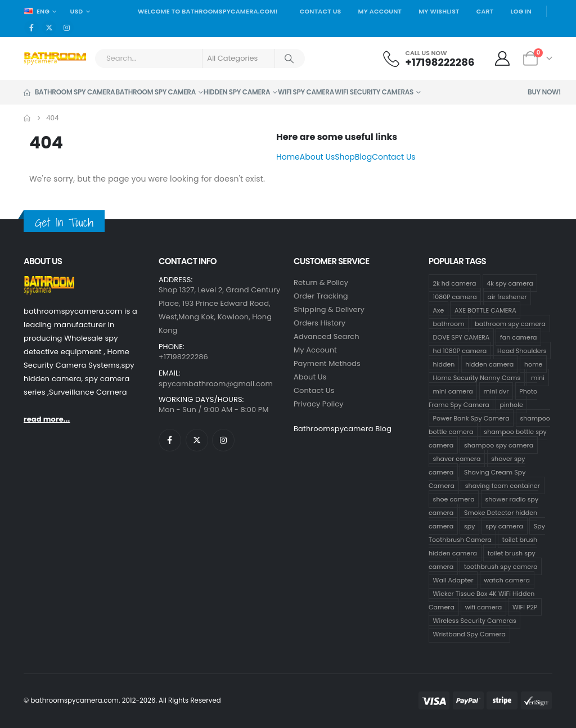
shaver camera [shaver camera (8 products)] (457, 459)
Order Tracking (321, 296)
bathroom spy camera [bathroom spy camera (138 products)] (510, 324)
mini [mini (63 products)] (538, 378)
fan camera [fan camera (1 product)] (518, 337)
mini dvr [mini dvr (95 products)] (496, 391)
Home (288, 157)
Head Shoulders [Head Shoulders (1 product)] (522, 351)
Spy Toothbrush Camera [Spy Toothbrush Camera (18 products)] (487, 533)
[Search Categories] (238, 58)
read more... (47, 419)
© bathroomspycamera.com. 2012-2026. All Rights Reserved (122, 700)
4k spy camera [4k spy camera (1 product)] (510, 283)
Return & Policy (321, 282)
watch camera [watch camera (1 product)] (507, 580)
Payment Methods (327, 363)
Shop (345, 157)
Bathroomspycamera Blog (343, 429)
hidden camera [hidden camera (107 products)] (489, 364)
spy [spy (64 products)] (470, 526)
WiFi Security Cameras (374, 92)
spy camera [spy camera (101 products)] (504, 526)
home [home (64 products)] (534, 364)
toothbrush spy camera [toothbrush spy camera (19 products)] (501, 567)
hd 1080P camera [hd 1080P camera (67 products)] (460, 351)
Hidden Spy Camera (237, 92)
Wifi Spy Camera (306, 92)
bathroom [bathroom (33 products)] (449, 324)
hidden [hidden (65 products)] (444, 364)
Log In (521, 11)
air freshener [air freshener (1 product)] (507, 297)
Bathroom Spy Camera (69, 92)
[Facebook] (31, 28)
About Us (317, 157)
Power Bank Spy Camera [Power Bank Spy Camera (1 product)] (471, 418)
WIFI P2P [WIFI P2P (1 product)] (525, 607)
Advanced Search (327, 336)
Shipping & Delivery (329, 309)
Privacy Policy (319, 404)
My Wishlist (439, 11)
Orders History (319, 323)
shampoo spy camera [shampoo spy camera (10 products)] (499, 445)
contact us (314, 390)
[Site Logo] (55, 58)
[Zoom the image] (49, 282)
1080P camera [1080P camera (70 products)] (455, 297)
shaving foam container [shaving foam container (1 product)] (503, 486)
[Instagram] (67, 28)
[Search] (289, 58)
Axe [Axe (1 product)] (439, 310)
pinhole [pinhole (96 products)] (512, 405)
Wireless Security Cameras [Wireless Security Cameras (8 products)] (475, 621)
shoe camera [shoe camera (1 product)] (454, 499)
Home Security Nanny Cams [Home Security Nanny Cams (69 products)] (477, 378)
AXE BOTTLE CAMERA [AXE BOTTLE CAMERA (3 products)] (485, 310)
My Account (380, 11)
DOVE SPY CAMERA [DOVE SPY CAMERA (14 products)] (462, 337)
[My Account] (503, 58)
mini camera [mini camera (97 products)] (453, 391)
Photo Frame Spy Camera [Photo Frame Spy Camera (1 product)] (483, 398)
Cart (485, 11)
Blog (363, 157)
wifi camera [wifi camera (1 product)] (484, 607)
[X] (49, 28)
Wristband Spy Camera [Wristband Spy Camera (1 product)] (470, 634)
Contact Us (321, 11)
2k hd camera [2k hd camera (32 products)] (455, 283)
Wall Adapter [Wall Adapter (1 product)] (453, 580)
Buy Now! (544, 92)
